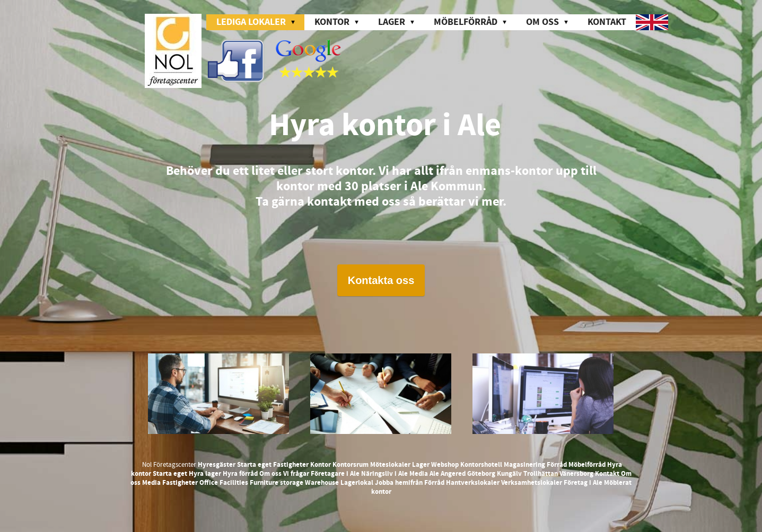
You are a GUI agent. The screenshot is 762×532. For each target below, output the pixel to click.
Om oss (270, 474)
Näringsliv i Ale (384, 474)
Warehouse (322, 483)
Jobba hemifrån (399, 483)
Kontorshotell (481, 465)
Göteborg (481, 474)
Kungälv (509, 474)
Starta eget (254, 465)
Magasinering (524, 465)
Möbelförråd (587, 465)
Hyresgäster (217, 465)
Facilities (234, 483)
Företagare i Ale (335, 474)
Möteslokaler (390, 465)
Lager (421, 465)
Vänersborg (576, 474)
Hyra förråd (240, 474)
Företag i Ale (583, 483)
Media (419, 474)
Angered (453, 474)
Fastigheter (291, 465)
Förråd (557, 465)
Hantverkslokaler (473, 483)
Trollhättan (541, 474)
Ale (434, 474)
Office (209, 483)
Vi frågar (296, 474)
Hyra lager (205, 474)
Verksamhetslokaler (532, 483)
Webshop (445, 465)
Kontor (321, 465)
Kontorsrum (351, 465)
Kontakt (607, 22)
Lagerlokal (357, 483)
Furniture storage (277, 483)
